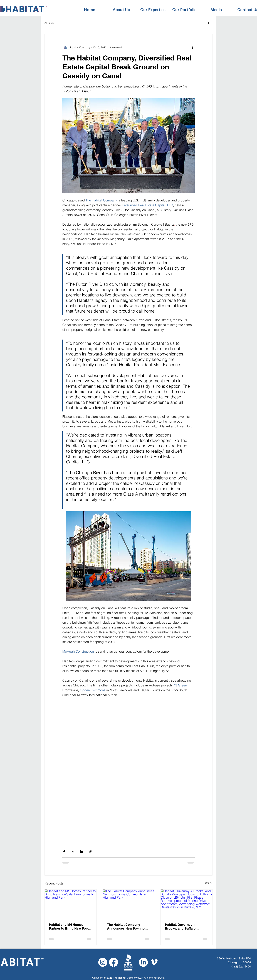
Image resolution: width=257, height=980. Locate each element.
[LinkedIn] (143, 962)
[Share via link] (90, 852)
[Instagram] (103, 962)
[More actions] (192, 47)
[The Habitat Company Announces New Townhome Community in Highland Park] (129, 904)
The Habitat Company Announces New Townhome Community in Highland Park (128, 927)
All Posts (49, 23)
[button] (121, 8)
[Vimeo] (154, 962)
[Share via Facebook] (64, 852)
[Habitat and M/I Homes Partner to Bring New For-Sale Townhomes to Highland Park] (71, 904)
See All (209, 883)
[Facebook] (113, 962)
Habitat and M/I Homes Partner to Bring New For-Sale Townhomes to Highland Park (69, 927)
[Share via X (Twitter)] (73, 852)
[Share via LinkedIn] (82, 852)
